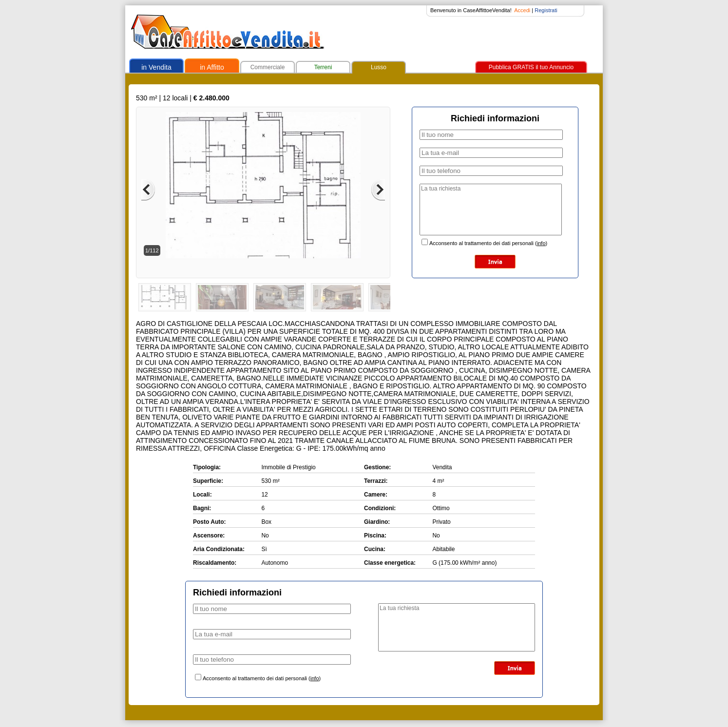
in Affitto (212, 67)
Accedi (522, 10)
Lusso (379, 67)
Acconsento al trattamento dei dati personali (478, 243)
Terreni (323, 67)
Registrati (546, 10)
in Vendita (156, 67)
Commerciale (268, 67)
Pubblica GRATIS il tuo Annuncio (531, 67)
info (541, 243)
